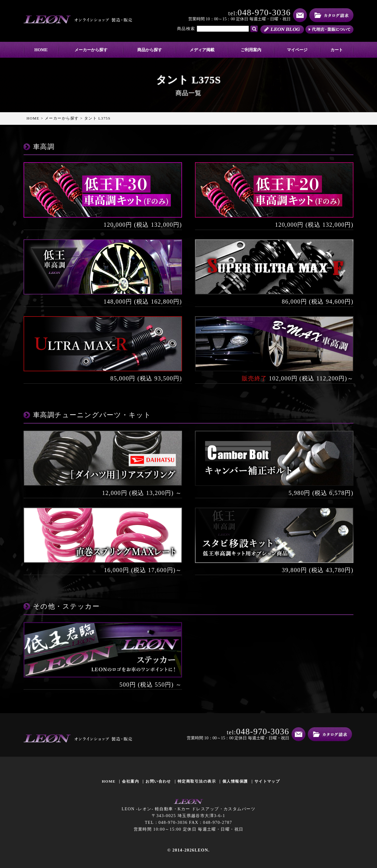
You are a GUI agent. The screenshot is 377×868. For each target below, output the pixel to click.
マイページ (297, 50)
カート (337, 50)
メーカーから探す (91, 50)
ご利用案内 (251, 50)
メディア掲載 (202, 50)
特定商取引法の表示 (197, 781)
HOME (41, 50)
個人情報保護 (235, 781)
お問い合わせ (158, 781)
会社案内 (130, 781)
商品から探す (150, 50)
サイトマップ (267, 781)
